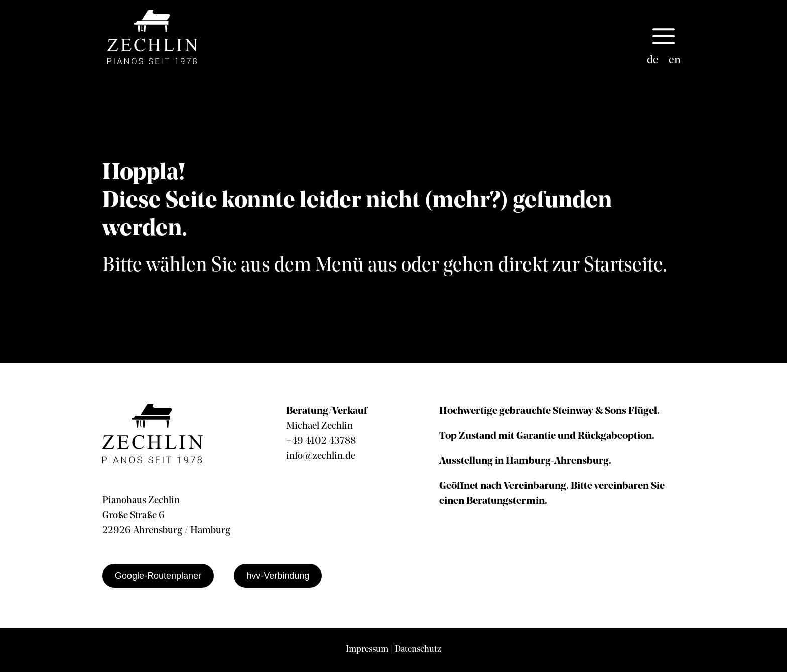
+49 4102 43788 (321, 441)
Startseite (623, 266)
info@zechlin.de (321, 456)
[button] (664, 37)
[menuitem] (653, 61)
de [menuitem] (653, 60)
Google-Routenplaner (158, 576)
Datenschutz (418, 650)
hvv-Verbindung (278, 576)
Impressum (367, 650)
